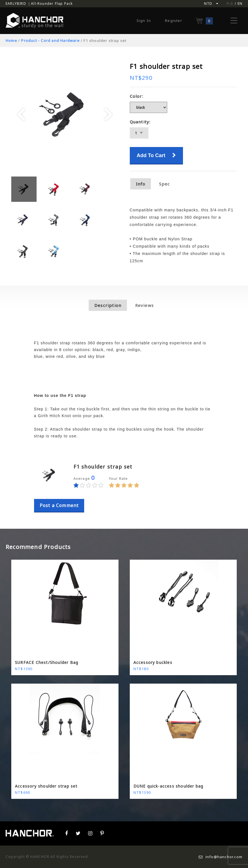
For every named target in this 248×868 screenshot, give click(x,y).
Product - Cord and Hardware (50, 40)
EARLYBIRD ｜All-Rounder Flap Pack (39, 4)
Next (108, 115)
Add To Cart (157, 155)
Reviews (144, 305)
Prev (21, 115)
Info (141, 184)
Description (108, 305)
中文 (230, 4)
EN (240, 4)
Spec (165, 184)
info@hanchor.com (221, 857)
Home (11, 40)
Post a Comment (59, 505)
